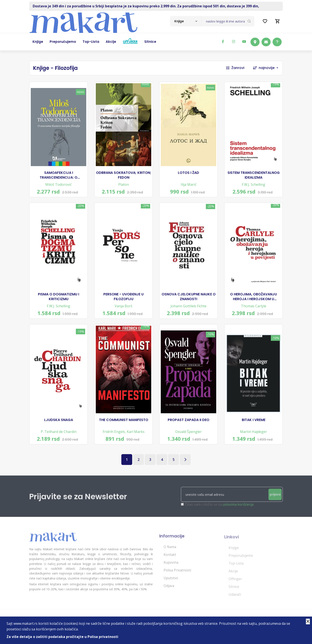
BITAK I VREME (254, 425)
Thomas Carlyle (254, 309)
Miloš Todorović (58, 185)
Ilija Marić (189, 185)
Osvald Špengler (188, 436)
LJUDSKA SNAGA (59, 425)
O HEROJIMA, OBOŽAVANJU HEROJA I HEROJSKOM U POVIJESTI (253, 300)
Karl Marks (136, 436)
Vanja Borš (123, 309)
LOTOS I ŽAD (188, 174)
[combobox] (186, 21)
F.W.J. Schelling (253, 185)
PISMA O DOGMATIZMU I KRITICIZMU (58, 300)
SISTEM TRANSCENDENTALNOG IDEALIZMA (254, 176)
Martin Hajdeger (253, 436)
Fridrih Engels (114, 436)
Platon (124, 185)
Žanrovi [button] (235, 68)
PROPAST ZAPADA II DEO (188, 425)
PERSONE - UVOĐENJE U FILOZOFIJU (123, 300)
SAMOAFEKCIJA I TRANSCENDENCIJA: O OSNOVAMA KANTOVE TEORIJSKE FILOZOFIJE (58, 176)
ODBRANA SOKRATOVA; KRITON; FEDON (124, 176)
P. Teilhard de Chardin (59, 436)
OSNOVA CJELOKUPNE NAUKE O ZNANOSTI (188, 300)
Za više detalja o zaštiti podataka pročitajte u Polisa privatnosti (63, 637)
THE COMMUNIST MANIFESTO (124, 425)
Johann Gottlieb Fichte (188, 309)
